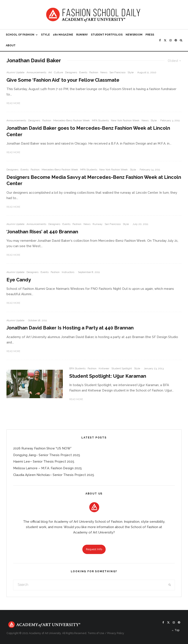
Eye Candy (19, 280)
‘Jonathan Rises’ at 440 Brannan (42, 232)
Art (50, 72)
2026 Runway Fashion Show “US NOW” (42, 448)
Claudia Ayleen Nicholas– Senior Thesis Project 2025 (54, 475)
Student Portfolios (107, 35)
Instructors (68, 272)
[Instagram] (171, 40)
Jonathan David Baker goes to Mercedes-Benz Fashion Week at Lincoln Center (88, 131)
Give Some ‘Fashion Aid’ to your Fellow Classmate (63, 80)
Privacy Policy (116, 633)
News (104, 72)
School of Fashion (20, 35)
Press (150, 35)
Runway (82, 35)
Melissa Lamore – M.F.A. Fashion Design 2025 (47, 468)
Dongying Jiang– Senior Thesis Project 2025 (47, 455)
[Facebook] (160, 40)
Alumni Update (15, 72)
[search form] (89, 585)
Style (45, 35)
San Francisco (117, 72)
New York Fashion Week (125, 120)
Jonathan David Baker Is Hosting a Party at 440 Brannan (70, 328)
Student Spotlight (122, 368)
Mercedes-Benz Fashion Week (72, 120)
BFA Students (77, 368)
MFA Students (100, 120)
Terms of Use (96, 633)
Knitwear (104, 368)
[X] (165, 40)
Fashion (94, 72)
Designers (71, 72)
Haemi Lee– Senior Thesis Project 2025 (44, 462)
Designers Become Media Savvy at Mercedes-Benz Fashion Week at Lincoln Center (94, 180)
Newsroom (134, 35)
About (11, 45)
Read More (13, 103)
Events (83, 72)
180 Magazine (63, 35)
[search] (170, 585)
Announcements (36, 72)
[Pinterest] (176, 40)
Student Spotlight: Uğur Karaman (108, 376)
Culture (58, 72)
